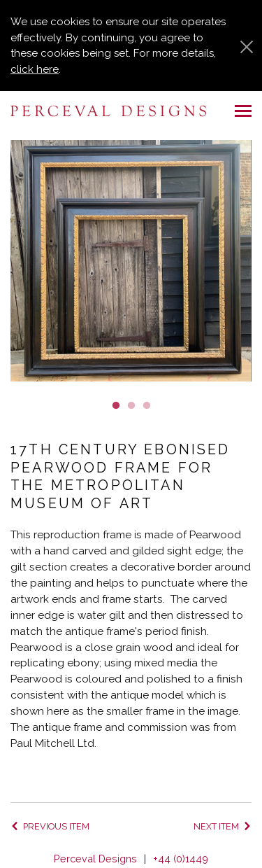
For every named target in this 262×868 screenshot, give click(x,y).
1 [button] (116, 405)
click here (35, 69)
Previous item (56, 826)
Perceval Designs (95, 859)
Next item (216, 826)
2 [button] (131, 405)
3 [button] (147, 405)
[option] (131, 261)
